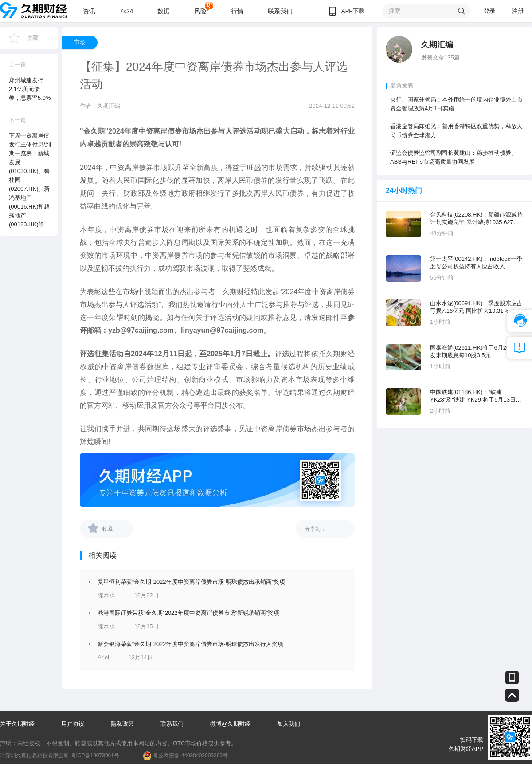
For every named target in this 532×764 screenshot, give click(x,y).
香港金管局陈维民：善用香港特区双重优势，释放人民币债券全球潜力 (456, 131)
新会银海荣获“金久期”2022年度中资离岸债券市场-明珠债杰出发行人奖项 (190, 644)
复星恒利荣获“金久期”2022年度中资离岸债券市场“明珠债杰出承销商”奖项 (191, 582)
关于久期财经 (17, 724)
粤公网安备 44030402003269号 (190, 756)
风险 (200, 11)
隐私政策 (122, 724)
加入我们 (289, 724)
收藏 (32, 38)
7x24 (126, 11)
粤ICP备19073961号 (95, 756)
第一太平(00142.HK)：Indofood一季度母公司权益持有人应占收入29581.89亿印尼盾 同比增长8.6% (476, 263)
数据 (164, 11)
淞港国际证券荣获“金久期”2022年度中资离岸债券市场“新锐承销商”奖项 (188, 613)
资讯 (89, 11)
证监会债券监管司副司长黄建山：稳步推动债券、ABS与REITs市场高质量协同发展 (454, 157)
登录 (489, 11)
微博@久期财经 (230, 724)
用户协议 (73, 724)
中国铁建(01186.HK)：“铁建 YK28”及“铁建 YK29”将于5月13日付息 (476, 396)
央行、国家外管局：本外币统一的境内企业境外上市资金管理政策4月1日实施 (456, 104)
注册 (518, 11)
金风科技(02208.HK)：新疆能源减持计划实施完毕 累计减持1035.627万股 (476, 219)
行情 (237, 11)
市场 (80, 42)
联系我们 (280, 11)
